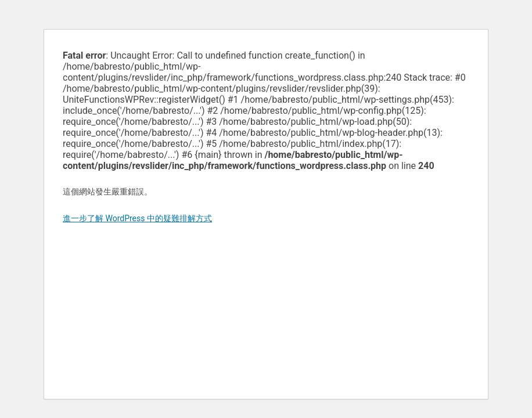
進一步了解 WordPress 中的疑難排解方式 (137, 218)
